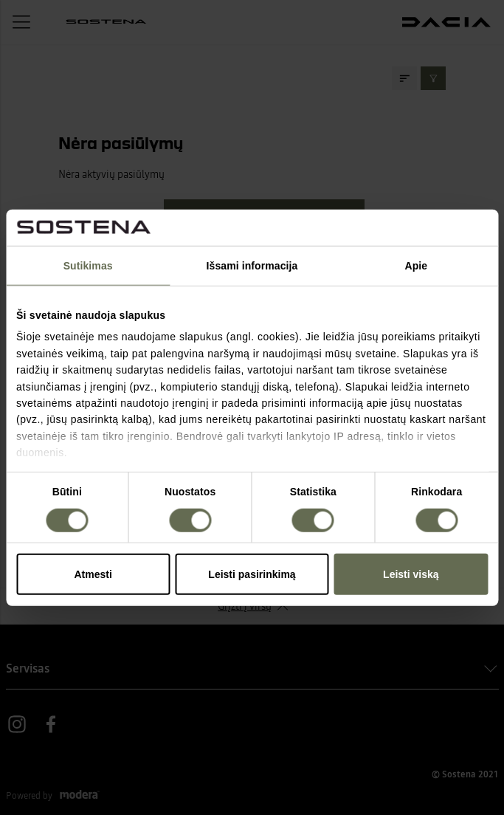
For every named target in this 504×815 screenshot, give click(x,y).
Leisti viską (411, 574)
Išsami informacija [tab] (252, 266)
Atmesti (93, 574)
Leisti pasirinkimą (252, 574)
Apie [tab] (416, 266)
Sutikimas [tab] (88, 266)
